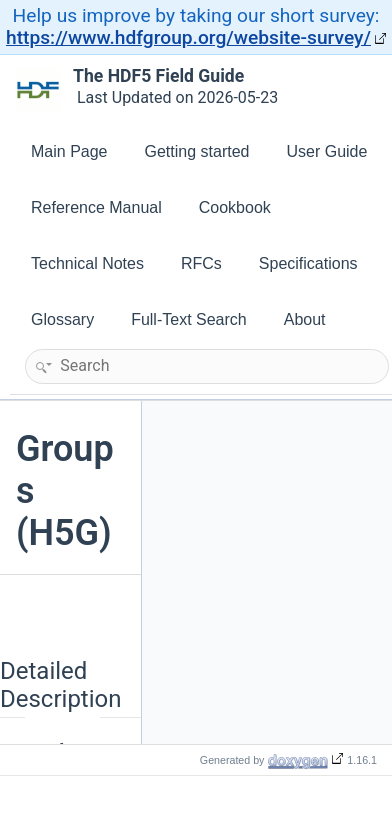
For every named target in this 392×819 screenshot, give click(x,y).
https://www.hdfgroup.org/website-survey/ (188, 37)
